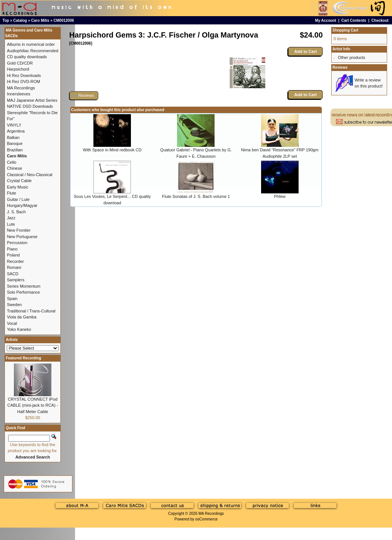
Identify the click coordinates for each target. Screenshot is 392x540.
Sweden (14, 305)
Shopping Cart (345, 30)
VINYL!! (14, 125)
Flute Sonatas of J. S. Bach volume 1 (196, 196)
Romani (14, 267)
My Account (326, 20)
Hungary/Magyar (22, 205)
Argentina (16, 131)
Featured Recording (23, 358)
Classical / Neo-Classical (29, 175)
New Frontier (19, 230)
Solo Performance (23, 292)
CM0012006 (64, 20)
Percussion (17, 243)
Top (6, 20)
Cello (11, 162)
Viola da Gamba (22, 317)
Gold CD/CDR (20, 63)
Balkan (13, 137)
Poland (13, 255)
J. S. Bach (16, 212)
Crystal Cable (19, 181)
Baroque (15, 143)
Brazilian (15, 150)
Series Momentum (23, 286)
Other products (352, 57)
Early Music (17, 187)
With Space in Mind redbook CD (112, 150)
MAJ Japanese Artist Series (32, 100)
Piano (12, 249)
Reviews (340, 67)
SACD (13, 274)
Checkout (380, 20)
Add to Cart (305, 51)
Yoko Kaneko (19, 329)
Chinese (14, 168)
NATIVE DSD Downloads (30, 106)
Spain (12, 299)
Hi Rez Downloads (24, 75)
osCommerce (207, 519)
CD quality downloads (27, 57)
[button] (84, 96)
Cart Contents (354, 20)
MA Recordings (211, 514)
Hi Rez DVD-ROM (23, 81)
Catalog (20, 20)
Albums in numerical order (31, 44)
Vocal (12, 323)
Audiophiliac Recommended (32, 51)
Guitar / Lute (18, 199)
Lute (11, 224)
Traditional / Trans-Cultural (31, 311)
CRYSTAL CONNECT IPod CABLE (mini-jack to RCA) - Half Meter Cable (33, 405)
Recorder (15, 261)
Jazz (11, 218)
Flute (11, 193)
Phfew (280, 196)
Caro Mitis (40, 20)
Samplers (15, 280)
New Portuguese (22, 237)
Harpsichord (18, 69)
